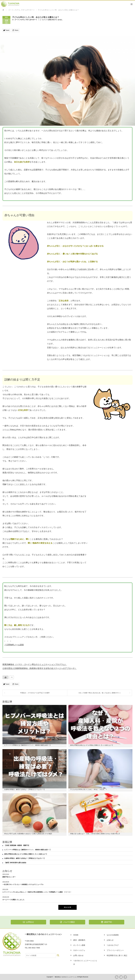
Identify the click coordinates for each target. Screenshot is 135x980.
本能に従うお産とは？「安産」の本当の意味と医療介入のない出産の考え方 (95, 834)
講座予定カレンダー (9, 877)
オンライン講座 (79, 945)
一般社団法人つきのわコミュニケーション (65, 977)
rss (117, 977)
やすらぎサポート (31, 20)
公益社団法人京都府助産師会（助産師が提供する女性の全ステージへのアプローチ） (40, 668)
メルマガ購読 (67, 922)
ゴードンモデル (20, 20)
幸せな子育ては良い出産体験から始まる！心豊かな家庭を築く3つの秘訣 (28, 834)
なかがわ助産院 (113, 935)
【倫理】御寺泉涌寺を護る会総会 (15, 863)
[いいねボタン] (5, 677)
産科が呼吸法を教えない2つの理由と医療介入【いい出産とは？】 (92, 745)
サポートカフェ (79, 950)
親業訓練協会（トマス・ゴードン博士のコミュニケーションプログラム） (35, 664)
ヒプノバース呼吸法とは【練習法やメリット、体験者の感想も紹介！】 (28, 745)
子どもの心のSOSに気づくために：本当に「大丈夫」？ (89, 789)
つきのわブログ (113, 945)
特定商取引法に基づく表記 (117, 955)
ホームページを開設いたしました (13, 900)
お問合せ (28, 922)
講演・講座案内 (79, 940)
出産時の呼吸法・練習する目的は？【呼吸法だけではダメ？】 (25, 789)
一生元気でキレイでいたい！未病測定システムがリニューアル (23, 884)
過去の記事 (67, 907)
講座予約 (107, 922)
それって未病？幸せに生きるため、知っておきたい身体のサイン (100, 693)
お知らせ (110, 940)
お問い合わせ (78, 955)
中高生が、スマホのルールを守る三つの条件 (35, 693)
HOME (76, 935)
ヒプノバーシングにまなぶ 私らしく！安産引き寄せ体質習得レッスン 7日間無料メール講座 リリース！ (37, 892)
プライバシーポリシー (115, 950)
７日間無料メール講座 (14, 645)
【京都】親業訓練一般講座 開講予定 (17, 845)
